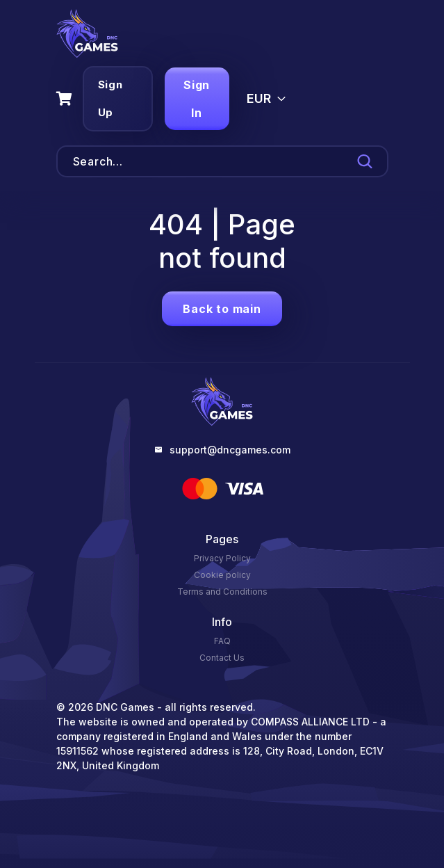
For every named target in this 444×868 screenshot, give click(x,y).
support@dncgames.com (230, 450)
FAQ (222, 641)
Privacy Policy (222, 558)
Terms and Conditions (222, 592)
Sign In (197, 99)
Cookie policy (222, 575)
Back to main (222, 309)
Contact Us (222, 658)
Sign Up (110, 98)
